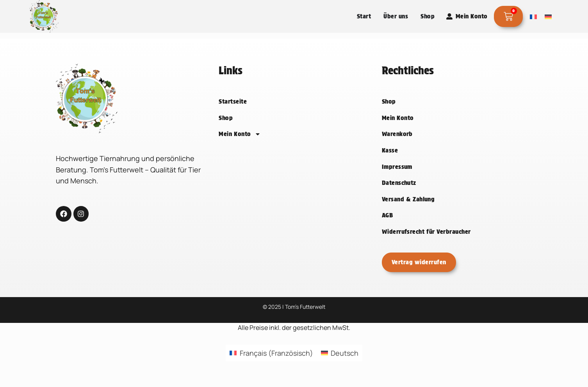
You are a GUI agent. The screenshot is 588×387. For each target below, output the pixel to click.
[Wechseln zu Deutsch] (548, 16)
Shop (226, 129)
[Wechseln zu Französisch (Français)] (271, 364)
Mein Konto (240, 145)
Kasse (390, 161)
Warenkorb (397, 145)
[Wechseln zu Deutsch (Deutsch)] (340, 364)
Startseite (233, 112)
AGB (387, 226)
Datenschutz (399, 194)
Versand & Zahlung (408, 210)
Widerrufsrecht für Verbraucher (426, 243)
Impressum (397, 178)
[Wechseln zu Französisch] (533, 16)
